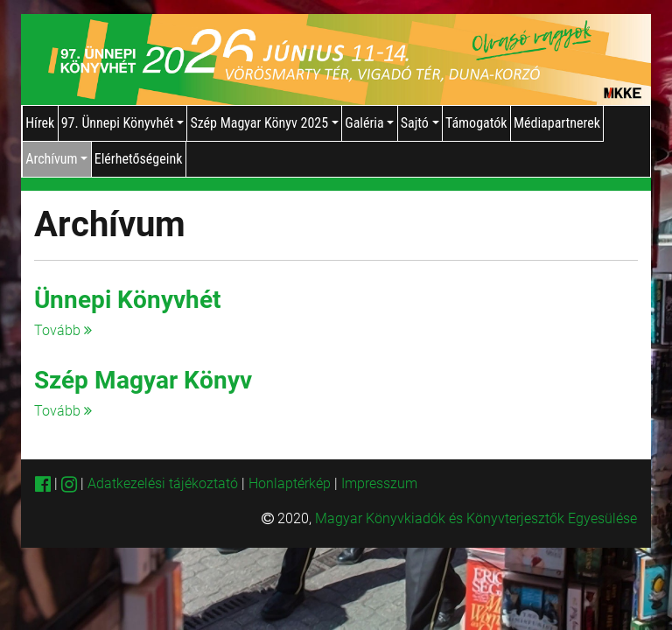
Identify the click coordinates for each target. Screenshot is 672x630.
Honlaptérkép (291, 483)
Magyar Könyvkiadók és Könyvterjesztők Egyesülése (476, 518)
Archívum (56, 159)
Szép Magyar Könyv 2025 (264, 123)
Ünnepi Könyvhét (127, 300)
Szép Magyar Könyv (143, 380)
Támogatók (476, 123)
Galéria (369, 123)
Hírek (40, 123)
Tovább (63, 330)
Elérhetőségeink (139, 159)
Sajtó (420, 123)
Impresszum (379, 483)
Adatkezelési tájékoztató (163, 483)
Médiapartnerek (557, 123)
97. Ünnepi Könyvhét (122, 123)
